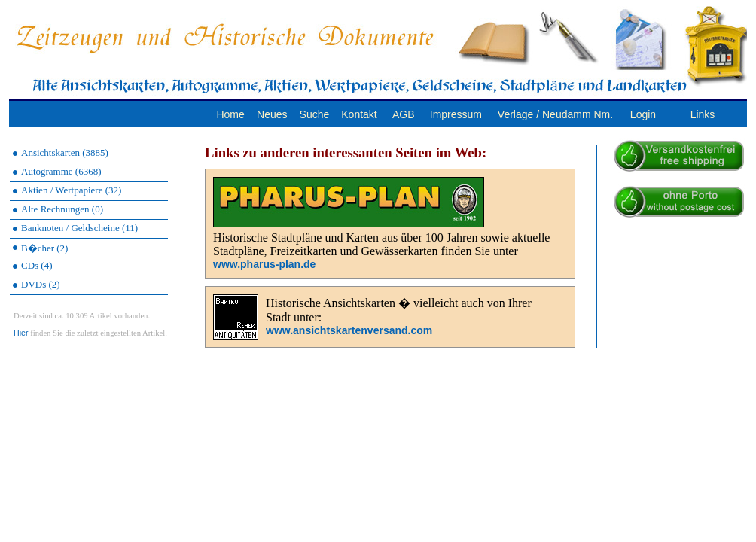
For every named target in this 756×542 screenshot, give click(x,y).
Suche (315, 114)
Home (230, 114)
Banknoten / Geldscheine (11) (79, 228)
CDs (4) (37, 265)
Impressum (456, 114)
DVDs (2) (41, 284)
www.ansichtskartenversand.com (349, 330)
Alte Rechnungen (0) (62, 209)
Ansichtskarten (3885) (65, 152)
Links (703, 114)
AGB (404, 114)
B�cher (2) (44, 248)
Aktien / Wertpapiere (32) (71, 190)
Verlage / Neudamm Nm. (555, 114)
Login (643, 114)
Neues (272, 114)
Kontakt (359, 114)
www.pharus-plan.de (264, 264)
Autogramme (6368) (61, 171)
